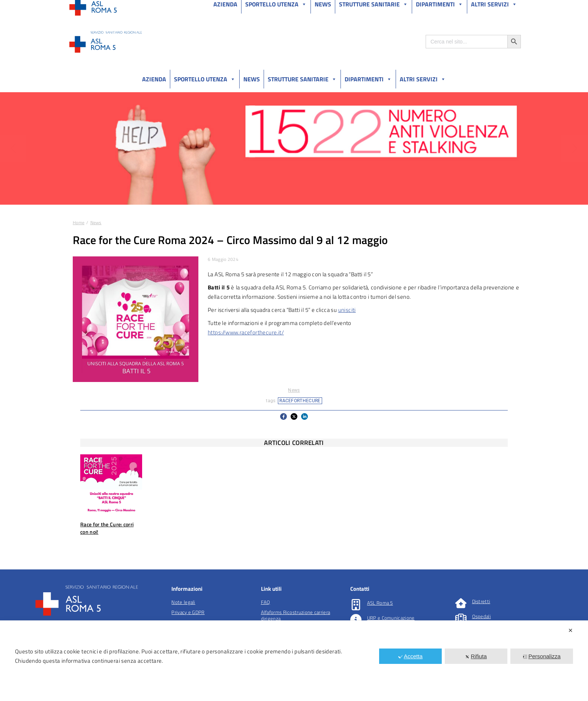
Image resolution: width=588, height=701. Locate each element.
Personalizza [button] (542, 656)
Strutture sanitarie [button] (302, 79)
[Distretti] (461, 603)
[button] (283, 416)
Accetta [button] (410, 656)
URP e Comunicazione (391, 618)
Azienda (154, 79)
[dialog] (294, 661)
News (252, 79)
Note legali (183, 602)
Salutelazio (486, 7)
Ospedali (481, 616)
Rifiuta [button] (476, 656)
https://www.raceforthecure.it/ (246, 332)
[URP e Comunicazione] (356, 620)
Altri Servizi (423, 79)
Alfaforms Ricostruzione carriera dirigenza (296, 615)
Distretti (481, 601)
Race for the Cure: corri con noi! (107, 528)
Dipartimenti (368, 79)
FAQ (266, 602)
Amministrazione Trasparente (125, 7)
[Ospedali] (461, 618)
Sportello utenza (205, 79)
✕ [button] (571, 630)
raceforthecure (300, 401)
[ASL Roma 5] (356, 605)
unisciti (347, 310)
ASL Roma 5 (380, 603)
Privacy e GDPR (188, 612)
